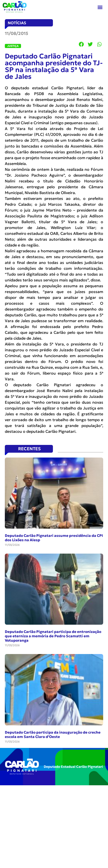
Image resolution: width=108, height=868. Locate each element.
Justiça (13, 46)
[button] (100, 7)
